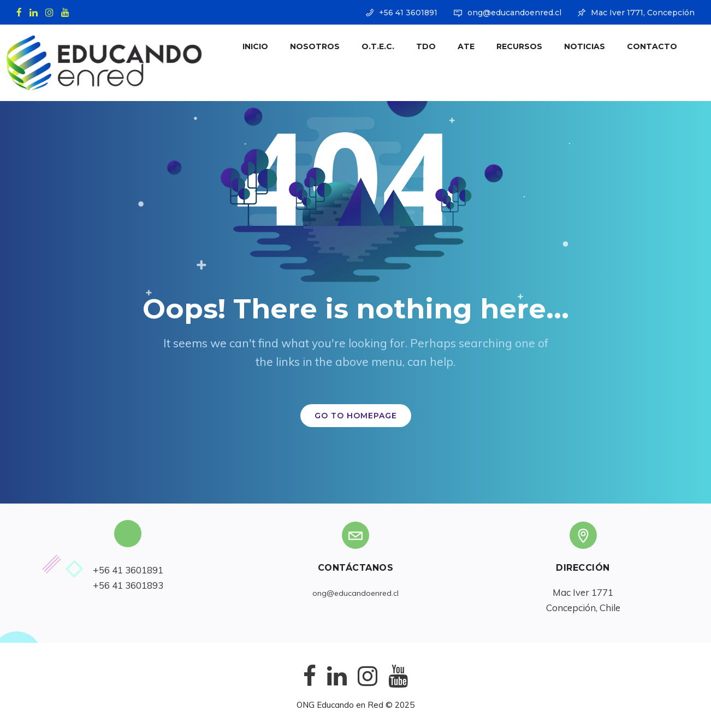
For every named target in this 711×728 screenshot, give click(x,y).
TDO (416, 46)
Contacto (642, 46)
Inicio (245, 46)
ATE (456, 46)
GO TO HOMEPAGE (356, 416)
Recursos (509, 46)
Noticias (575, 46)
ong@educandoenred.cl (514, 13)
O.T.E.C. (368, 46)
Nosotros (305, 46)
